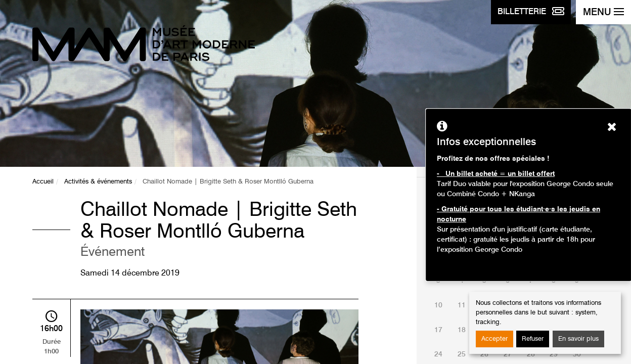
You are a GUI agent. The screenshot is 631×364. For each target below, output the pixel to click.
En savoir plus (578, 339)
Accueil (43, 182)
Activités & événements (98, 182)
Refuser (533, 339)
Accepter (494, 339)
